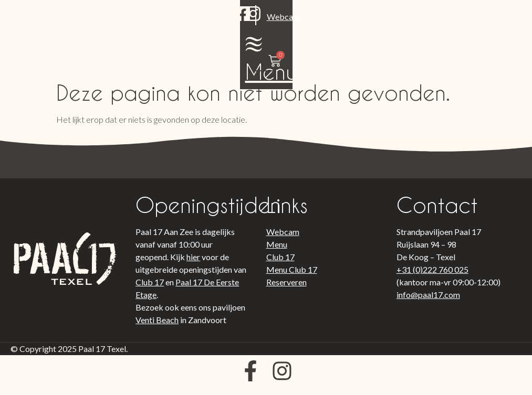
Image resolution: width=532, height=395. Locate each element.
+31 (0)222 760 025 (432, 275)
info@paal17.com (428, 300)
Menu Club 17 (292, 275)
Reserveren (286, 287)
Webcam (122, 33)
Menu (419, 44)
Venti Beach (157, 325)
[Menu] (419, 16)
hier (193, 262)
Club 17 (150, 287)
